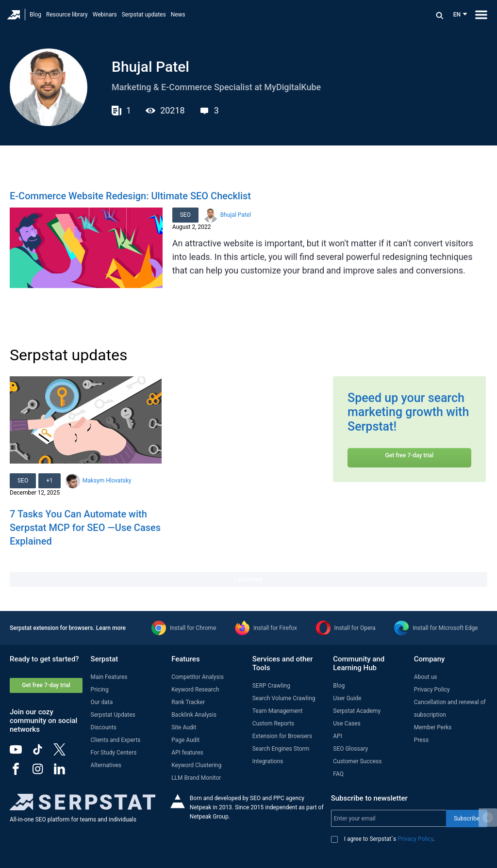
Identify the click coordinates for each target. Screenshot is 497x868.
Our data (102, 702)
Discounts (104, 727)
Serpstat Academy (357, 711)
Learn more (111, 628)
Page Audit (185, 740)
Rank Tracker (188, 702)
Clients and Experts (116, 740)
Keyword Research (195, 690)
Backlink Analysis (194, 715)
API (338, 736)
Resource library (67, 15)
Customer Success (357, 761)
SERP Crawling (271, 686)
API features (187, 753)
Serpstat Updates (113, 715)
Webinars (105, 15)
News (178, 15)
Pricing (100, 690)
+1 (50, 481)
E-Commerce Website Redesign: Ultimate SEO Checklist (130, 196)
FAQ (338, 774)
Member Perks (433, 727)
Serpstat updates (144, 15)
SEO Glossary (350, 749)
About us (426, 677)
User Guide (347, 698)
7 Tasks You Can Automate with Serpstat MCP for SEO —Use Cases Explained (85, 528)
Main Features (109, 677)
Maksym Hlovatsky (107, 481)
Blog (35, 15)
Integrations (268, 761)
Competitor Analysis (198, 677)
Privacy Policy (432, 690)
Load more (248, 579)
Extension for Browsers (282, 736)
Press (421, 740)
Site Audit (184, 727)
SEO (185, 215)
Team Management (278, 711)
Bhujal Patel (236, 215)
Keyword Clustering (196, 765)
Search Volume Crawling (284, 698)
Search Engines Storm (281, 749)
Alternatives (106, 765)
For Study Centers (114, 753)
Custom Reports (273, 723)
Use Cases (347, 723)
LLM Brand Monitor (196, 778)
